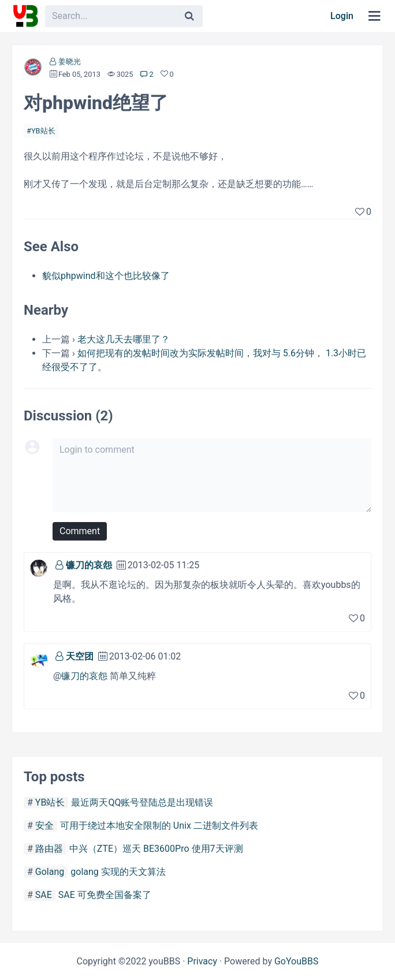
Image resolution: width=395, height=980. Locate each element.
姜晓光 (70, 62)
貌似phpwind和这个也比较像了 (106, 276)
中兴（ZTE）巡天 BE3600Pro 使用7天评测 (156, 849)
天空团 (80, 656)
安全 (44, 826)
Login (342, 16)
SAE (44, 895)
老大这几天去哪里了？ (124, 339)
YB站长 (43, 131)
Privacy (202, 961)
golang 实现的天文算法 (118, 872)
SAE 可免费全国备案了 (105, 895)
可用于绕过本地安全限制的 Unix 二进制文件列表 (159, 826)
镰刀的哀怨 (89, 565)
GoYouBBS (297, 961)
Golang (50, 872)
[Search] (189, 16)
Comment (80, 531)
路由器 (49, 849)
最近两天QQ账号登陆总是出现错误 (142, 802)
